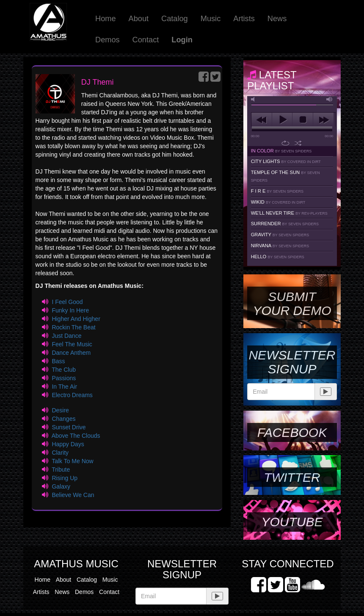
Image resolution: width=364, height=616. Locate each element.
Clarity (60, 453)
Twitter (292, 477)
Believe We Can (73, 495)
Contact (146, 40)
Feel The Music (72, 344)
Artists (244, 19)
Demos (108, 40)
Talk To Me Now (73, 461)
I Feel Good (67, 302)
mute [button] (254, 99)
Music (211, 19)
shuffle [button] (298, 143)
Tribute (61, 470)
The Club (64, 370)
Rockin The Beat (73, 327)
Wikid (278, 202)
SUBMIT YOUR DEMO (292, 304)
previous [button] (262, 120)
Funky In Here (70, 310)
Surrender (285, 224)
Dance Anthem (71, 353)
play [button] (282, 120)
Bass (58, 361)
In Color (281, 151)
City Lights (286, 161)
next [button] (323, 120)
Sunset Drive (69, 427)
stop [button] (303, 120)
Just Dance (66, 336)
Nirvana (280, 246)
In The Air (64, 387)
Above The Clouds (76, 436)
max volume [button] (330, 99)
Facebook (292, 432)
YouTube (292, 522)
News (277, 19)
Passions (64, 378)
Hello (278, 257)
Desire (60, 410)
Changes (63, 419)
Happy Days (68, 444)
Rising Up (65, 478)
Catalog (175, 19)
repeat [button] (285, 143)
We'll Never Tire (289, 213)
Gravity (280, 235)
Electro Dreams (72, 395)
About (139, 19)
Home (106, 19)
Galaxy (61, 486)
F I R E (277, 191)
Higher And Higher (76, 319)
